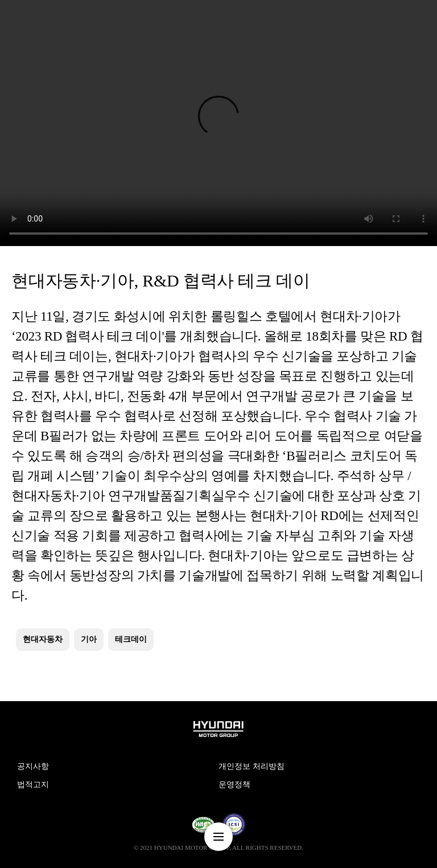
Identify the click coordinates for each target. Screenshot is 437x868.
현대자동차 (43, 639)
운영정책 (234, 785)
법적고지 (33, 785)
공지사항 (33, 766)
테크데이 (131, 639)
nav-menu (218, 837)
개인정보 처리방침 (252, 766)
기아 (89, 639)
